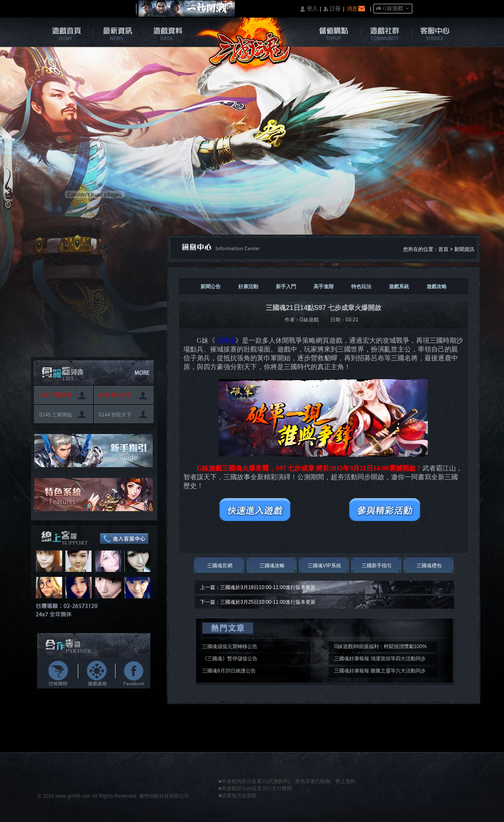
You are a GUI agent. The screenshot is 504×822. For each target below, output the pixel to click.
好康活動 (248, 287)
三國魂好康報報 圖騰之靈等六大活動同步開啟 (380, 672)
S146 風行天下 (115, 395)
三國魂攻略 (272, 566)
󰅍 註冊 (332, 9)
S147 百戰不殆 (55, 395)
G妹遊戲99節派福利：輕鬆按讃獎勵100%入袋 (380, 648)
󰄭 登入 (309, 9)
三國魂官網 (220, 566)
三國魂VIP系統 (324, 566)
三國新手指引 (377, 566)
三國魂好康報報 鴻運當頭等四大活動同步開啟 (380, 660)
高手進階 (324, 287)
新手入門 (286, 287)
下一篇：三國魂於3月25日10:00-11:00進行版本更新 (258, 602)
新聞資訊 (464, 249)
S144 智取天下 (115, 415)
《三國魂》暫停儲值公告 (230, 659)
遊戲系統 (399, 287)
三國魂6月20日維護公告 (229, 671)
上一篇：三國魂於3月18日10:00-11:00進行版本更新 (258, 587)
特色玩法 (361, 287)
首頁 (443, 249)
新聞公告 (211, 287)
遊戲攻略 (437, 287)
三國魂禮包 (429, 566)
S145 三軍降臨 (55, 415)
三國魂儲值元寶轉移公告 (230, 646)
